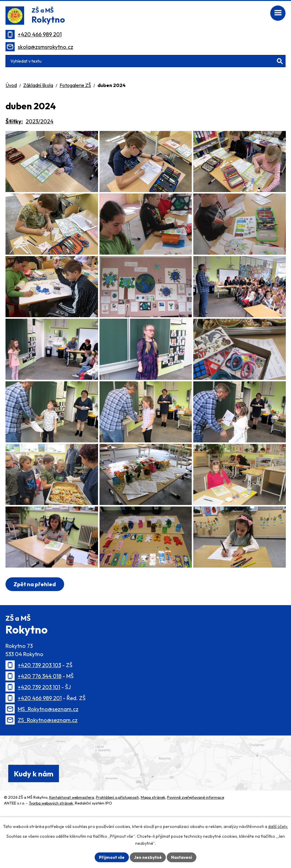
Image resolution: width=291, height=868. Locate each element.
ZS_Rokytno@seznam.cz (48, 763)
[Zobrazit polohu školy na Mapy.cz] (145, 806)
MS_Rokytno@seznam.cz (48, 752)
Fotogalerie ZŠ (75, 85)
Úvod (11, 85)
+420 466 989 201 (40, 34)
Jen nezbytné (148, 857)
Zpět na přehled (35, 627)
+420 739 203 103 (39, 708)
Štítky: (14, 121)
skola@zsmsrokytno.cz (45, 47)
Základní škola (38, 85)
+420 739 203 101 (39, 730)
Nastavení (182, 857)
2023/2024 (40, 121)
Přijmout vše (111, 857)
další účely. (278, 826)
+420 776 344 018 (40, 719)
